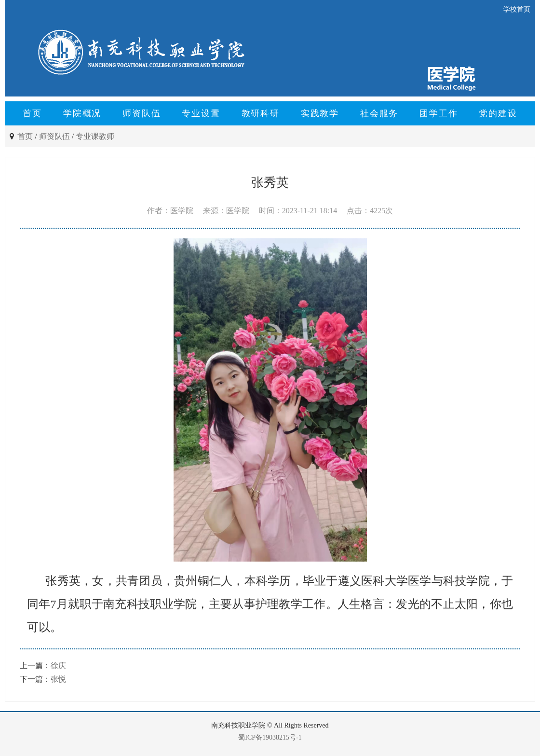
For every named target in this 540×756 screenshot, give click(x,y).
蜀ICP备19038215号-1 (270, 737)
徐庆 (58, 666)
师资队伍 (142, 113)
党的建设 (498, 113)
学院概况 (82, 113)
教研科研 (261, 113)
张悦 (58, 679)
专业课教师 (95, 136)
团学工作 (439, 113)
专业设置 (201, 113)
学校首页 (517, 9)
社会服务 (379, 113)
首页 (32, 113)
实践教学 (320, 113)
